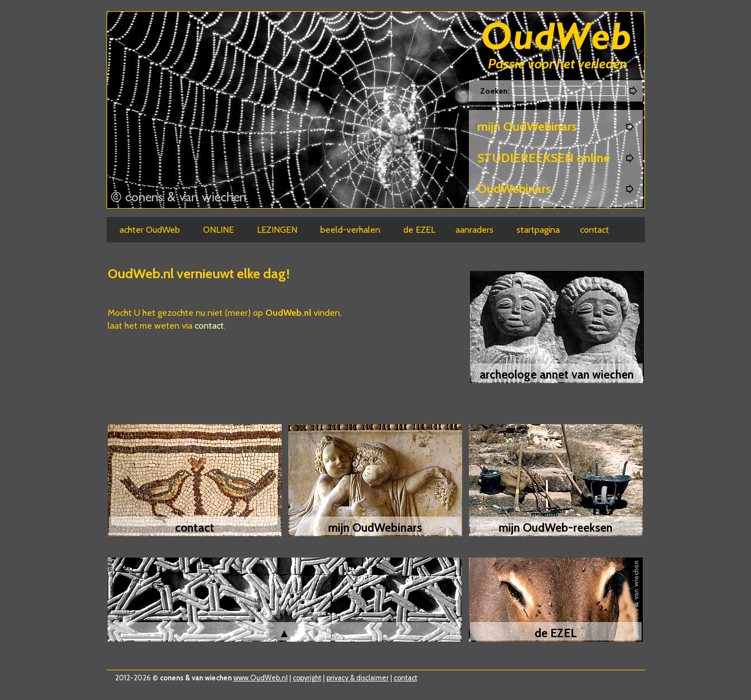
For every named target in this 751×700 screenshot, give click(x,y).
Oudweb (556, 38)
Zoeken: (496, 91)
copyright (307, 678)
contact (209, 326)
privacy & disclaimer (358, 678)
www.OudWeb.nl (261, 678)
